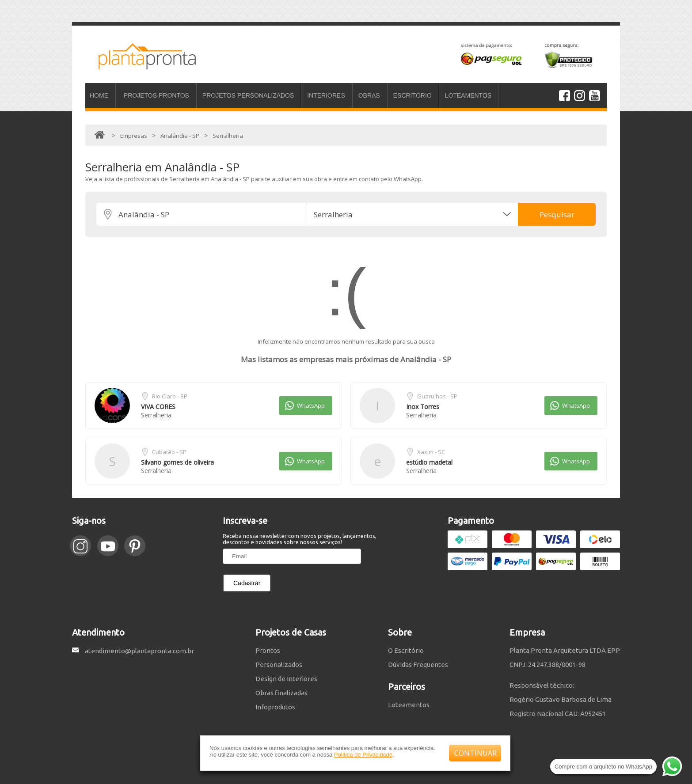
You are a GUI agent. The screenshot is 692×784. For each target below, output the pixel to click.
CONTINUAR (475, 753)
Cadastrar (247, 583)
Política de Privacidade (363, 755)
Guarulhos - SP (437, 396)
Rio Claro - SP (170, 396)
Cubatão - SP (169, 452)
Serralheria (156, 415)
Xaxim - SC (431, 452)
